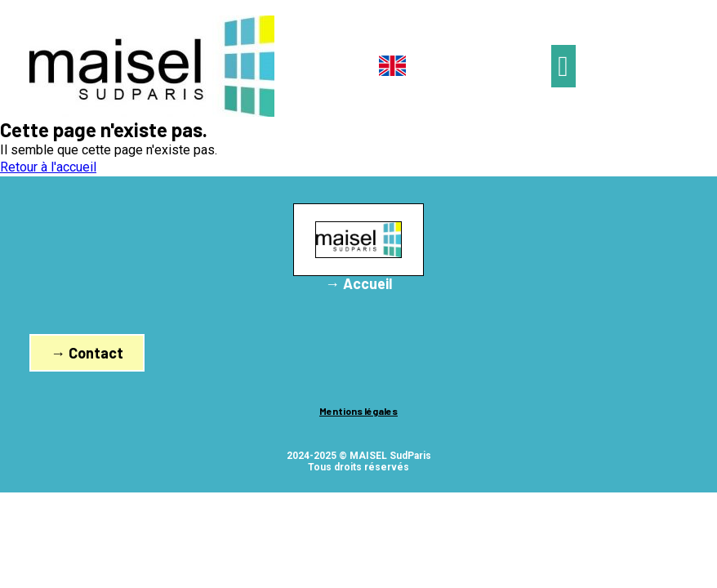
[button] (563, 67)
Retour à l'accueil (48, 167)
